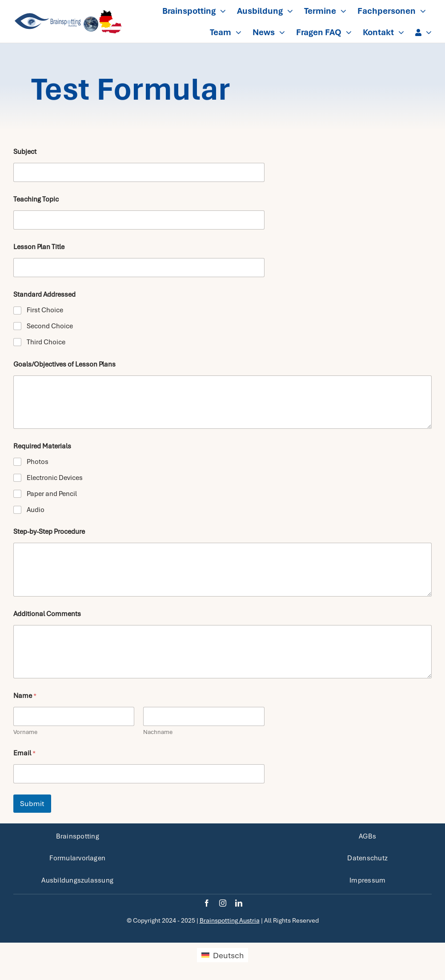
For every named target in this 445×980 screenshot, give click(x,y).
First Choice (45, 310)
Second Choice (50, 326)
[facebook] (207, 903)
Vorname (25, 732)
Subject (25, 152)
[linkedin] (239, 903)
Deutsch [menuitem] (228, 955)
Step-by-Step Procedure (49, 532)
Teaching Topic (36, 200)
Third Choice (46, 342)
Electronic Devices (55, 478)
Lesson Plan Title (39, 247)
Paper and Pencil (52, 494)
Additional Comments (47, 614)
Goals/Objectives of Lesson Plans (64, 365)
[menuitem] (222, 955)
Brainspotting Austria (230, 920)
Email (24, 753)
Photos (38, 462)
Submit (32, 804)
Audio (36, 510)
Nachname (158, 732)
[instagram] (223, 903)
